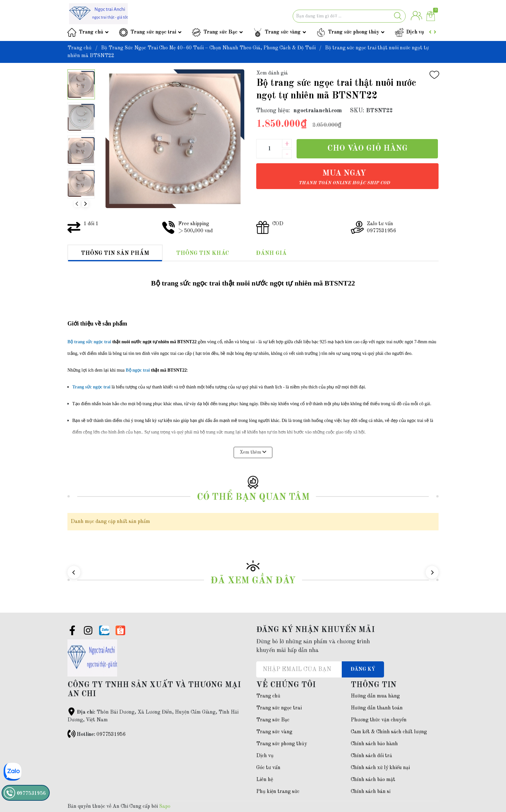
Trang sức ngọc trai (153, 32)
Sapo (165, 807)
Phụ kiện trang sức (278, 792)
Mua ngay (344, 177)
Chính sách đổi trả (371, 756)
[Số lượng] (269, 149)
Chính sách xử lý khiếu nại (380, 768)
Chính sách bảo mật (373, 780)
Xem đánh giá (272, 73)
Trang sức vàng (283, 32)
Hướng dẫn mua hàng (375, 696)
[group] (175, 139)
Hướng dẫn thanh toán (377, 708)
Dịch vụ (415, 32)
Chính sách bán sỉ (371, 792)
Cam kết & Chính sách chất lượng (389, 732)
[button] (85, 204)
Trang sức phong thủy (354, 32)
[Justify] (398, 16)
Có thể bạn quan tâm (253, 497)
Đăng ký (363, 669)
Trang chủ (91, 32)
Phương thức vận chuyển (379, 720)
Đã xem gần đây (253, 581)
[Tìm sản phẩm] (349, 16)
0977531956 (111, 735)
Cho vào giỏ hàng (367, 149)
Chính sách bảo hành (374, 744)
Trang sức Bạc (220, 32)
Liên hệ (265, 780)
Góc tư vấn (268, 768)
